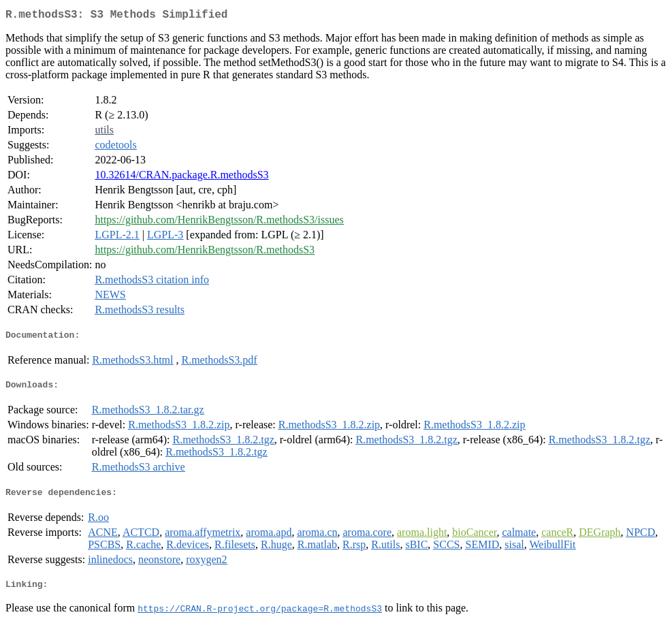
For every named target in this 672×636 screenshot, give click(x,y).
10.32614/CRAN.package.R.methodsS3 (181, 177)
